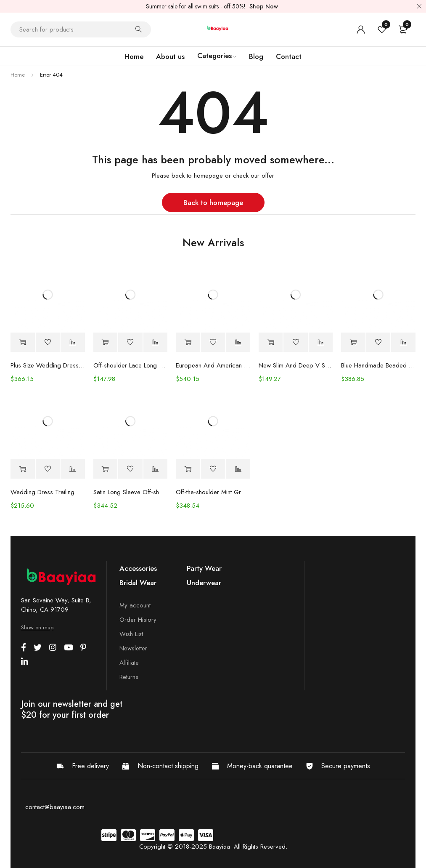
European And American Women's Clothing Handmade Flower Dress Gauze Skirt (213, 365)
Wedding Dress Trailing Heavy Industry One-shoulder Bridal (48, 492)
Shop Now (264, 6)
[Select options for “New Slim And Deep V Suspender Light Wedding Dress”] (271, 342)
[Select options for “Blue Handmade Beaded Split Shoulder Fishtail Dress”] (353, 342)
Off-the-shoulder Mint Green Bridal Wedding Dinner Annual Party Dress (213, 492)
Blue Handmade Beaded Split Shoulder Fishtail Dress (378, 365)
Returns (129, 677)
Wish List (131, 634)
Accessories (138, 568)
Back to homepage (213, 202)
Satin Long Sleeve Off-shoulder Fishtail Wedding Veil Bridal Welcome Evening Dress (131, 492)
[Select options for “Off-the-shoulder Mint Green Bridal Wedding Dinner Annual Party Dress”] (188, 469)
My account (135, 605)
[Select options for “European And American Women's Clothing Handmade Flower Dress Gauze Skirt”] (188, 342)
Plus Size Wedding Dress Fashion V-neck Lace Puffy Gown (48, 365)
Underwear (204, 583)
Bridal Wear (138, 583)
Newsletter (133, 648)
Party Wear (204, 568)
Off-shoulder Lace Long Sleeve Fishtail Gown (131, 365)
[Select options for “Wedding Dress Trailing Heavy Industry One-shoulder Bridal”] (23, 469)
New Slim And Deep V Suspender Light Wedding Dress (296, 365)
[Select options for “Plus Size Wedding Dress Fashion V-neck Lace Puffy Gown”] (23, 342)
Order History (138, 620)
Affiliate (129, 663)
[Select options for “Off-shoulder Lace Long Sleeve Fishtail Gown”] (106, 342)
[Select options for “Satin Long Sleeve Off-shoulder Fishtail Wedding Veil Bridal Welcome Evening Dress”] (106, 469)
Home (18, 75)
